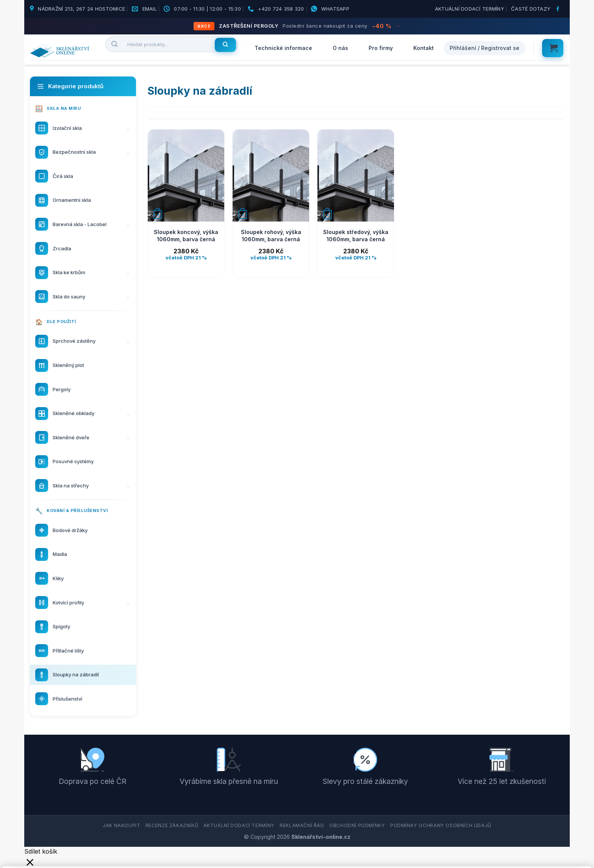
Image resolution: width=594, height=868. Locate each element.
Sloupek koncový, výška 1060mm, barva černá (186, 236)
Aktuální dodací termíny (470, 9)
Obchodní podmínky (357, 825)
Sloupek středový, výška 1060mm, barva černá (356, 236)
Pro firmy (381, 48)
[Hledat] (225, 45)
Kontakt (424, 48)
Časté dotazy (531, 9)
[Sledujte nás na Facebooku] (559, 9)
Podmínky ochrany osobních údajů (441, 825)
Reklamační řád (302, 825)
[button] (553, 48)
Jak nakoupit (121, 825)
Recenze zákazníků (172, 825)
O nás (340, 48)
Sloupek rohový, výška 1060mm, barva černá (271, 236)
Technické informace (283, 48)
